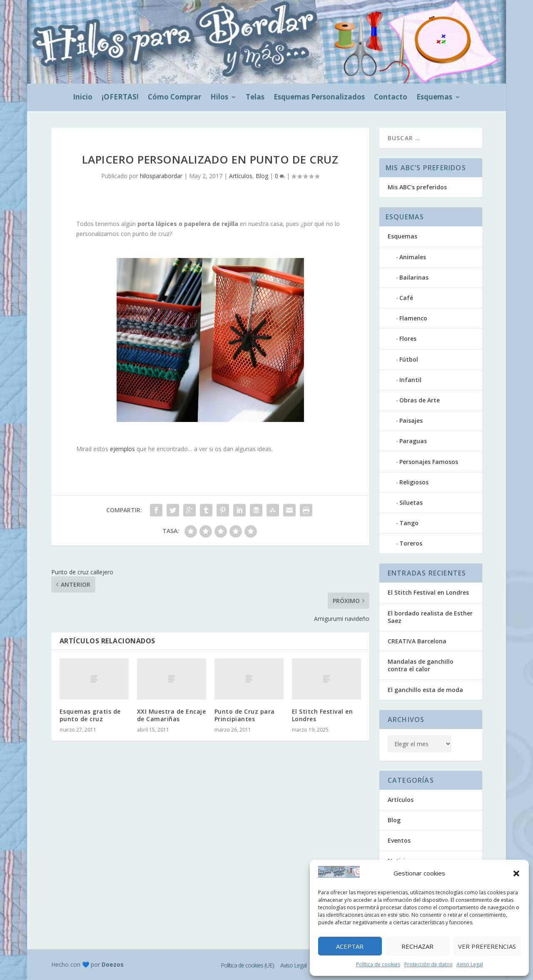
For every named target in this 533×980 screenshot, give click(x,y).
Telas (255, 98)
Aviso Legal (470, 964)
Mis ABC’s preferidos (417, 187)
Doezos (113, 964)
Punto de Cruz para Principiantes (245, 715)
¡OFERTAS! (120, 98)
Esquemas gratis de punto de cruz (90, 715)
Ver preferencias (487, 946)
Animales (413, 257)
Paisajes (411, 421)
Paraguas (413, 441)
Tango (409, 523)
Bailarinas (414, 277)
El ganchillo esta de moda (425, 690)
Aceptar (350, 946)
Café (406, 298)
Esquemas (434, 98)
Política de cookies (378, 964)
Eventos (399, 840)
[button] (516, 873)
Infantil (410, 380)
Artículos (241, 176)
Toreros (411, 543)
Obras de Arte (420, 400)
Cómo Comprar (174, 98)
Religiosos (414, 482)
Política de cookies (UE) (247, 965)
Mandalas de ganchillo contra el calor (421, 665)
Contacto (391, 98)
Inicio (83, 98)
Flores (408, 339)
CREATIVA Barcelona (417, 641)
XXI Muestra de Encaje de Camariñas (172, 715)
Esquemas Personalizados (319, 98)
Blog (262, 176)
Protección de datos (428, 964)
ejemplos (122, 449)
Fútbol (409, 359)
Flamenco (413, 318)
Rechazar (417, 946)
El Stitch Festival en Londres (323, 715)
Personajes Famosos (429, 462)
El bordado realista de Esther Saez (430, 617)
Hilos (219, 98)
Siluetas (411, 502)
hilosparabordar (161, 176)
